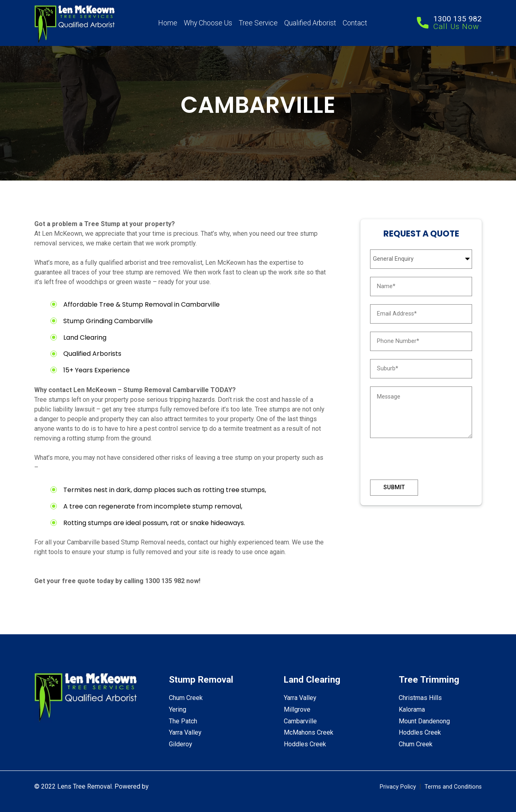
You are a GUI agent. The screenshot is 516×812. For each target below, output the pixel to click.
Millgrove (297, 709)
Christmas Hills (420, 698)
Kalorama (412, 709)
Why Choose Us (208, 23)
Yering (178, 709)
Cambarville (300, 721)
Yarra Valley (185, 732)
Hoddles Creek (305, 744)
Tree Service (258, 23)
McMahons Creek (309, 732)
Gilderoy (181, 744)
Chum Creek (186, 698)
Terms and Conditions (453, 787)
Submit (394, 487)
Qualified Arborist (310, 23)
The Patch (183, 721)
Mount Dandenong (424, 721)
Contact (355, 23)
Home (168, 23)
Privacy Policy (398, 787)
